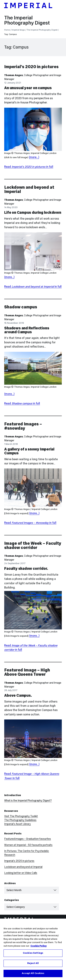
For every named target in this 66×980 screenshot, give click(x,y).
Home (7, 30)
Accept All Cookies (33, 974)
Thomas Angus (14, 75)
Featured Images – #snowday (23, 426)
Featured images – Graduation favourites (28, 839)
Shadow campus (21, 307)
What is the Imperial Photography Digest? (28, 800)
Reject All (33, 964)
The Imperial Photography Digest (27, 20)
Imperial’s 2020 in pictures (31, 67)
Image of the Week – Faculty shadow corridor (33, 545)
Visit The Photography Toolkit (21, 816)
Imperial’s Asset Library (18, 824)
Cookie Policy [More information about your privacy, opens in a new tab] (39, 946)
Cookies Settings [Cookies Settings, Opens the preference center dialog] (33, 954)
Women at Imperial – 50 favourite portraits (28, 845)
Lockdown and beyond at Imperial (29, 189)
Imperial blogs (18, 30)
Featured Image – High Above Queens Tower (27, 672)
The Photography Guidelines (20, 820)
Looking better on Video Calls (21, 873)
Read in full (29, 167)
